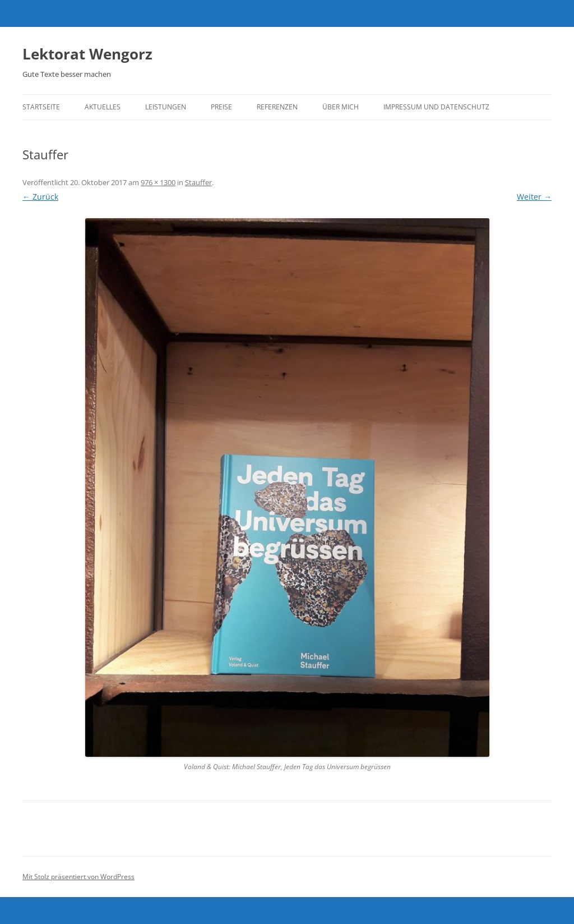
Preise (221, 107)
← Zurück (40, 197)
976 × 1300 (158, 182)
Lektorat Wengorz (87, 54)
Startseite (41, 107)
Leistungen (166, 107)
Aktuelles (103, 107)
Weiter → (534, 197)
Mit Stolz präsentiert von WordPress (78, 877)
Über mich (341, 107)
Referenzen (277, 107)
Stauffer (198, 182)
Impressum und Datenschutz (436, 107)
